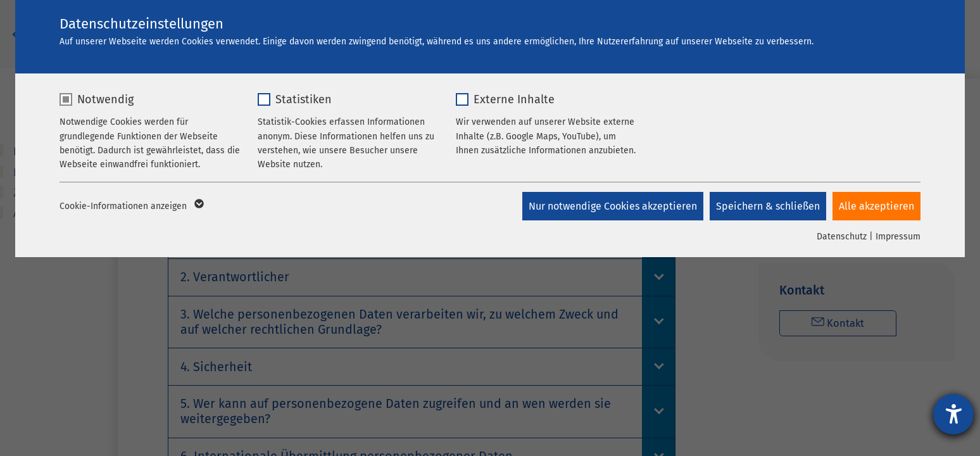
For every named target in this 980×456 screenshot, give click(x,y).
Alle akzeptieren (876, 206)
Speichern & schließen (768, 206)
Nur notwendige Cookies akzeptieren (613, 206)
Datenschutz (842, 237)
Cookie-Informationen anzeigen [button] (131, 206)
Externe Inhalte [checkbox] (514, 99)
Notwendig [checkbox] (105, 99)
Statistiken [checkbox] (304, 99)
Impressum (898, 237)
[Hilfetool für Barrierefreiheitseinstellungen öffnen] (953, 414)
